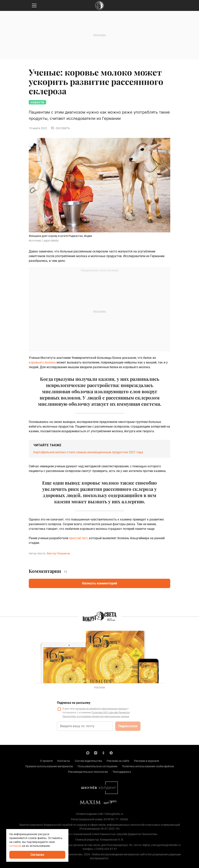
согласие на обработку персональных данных (101, 709)
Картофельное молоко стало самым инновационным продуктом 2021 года (88, 452)
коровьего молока (42, 362)
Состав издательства (88, 761)
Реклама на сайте (118, 761)
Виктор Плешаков (58, 553)
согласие (15, 846)
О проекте (46, 761)
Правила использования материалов (49, 766)
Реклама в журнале (146, 761)
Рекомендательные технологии (88, 772)
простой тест (78, 538)
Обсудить (60, 128)
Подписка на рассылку (74, 703)
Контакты (64, 761)
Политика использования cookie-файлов (148, 766)
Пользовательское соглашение (97, 766)
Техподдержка (122, 772)
